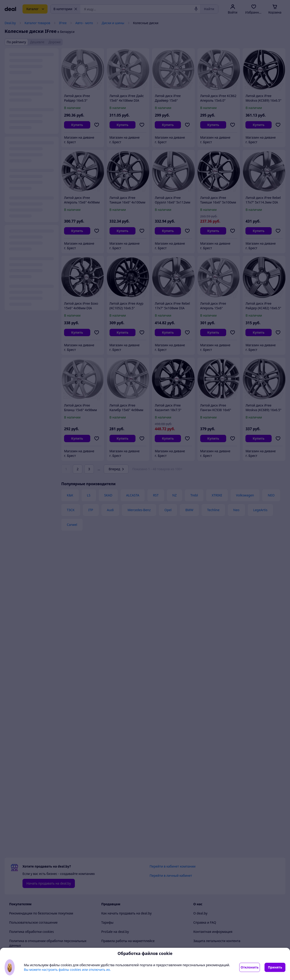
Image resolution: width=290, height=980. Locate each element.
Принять (275, 967)
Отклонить (250, 967)
